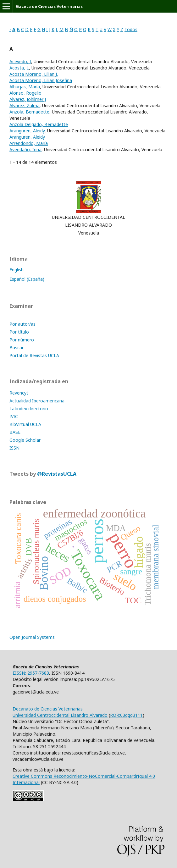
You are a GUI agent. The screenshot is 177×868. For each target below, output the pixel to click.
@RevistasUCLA (57, 474)
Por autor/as (22, 324)
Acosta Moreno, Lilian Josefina (41, 80)
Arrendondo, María (29, 143)
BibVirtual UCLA (25, 424)
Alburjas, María (25, 87)
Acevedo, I (20, 61)
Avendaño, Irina (25, 149)
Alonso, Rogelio (25, 93)
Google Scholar (25, 440)
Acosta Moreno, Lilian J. (34, 74)
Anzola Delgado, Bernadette (39, 124)
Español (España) (27, 279)
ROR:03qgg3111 (126, 715)
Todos (131, 29)
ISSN (14, 448)
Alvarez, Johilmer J (28, 99)
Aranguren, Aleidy (27, 131)
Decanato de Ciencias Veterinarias (48, 709)
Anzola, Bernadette (29, 112)
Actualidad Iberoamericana (37, 401)
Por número (22, 340)
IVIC (14, 416)
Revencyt (19, 393)
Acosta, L (19, 68)
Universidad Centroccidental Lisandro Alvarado (60, 715)
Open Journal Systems (32, 637)
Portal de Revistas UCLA (34, 355)
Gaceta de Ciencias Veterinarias (49, 6)
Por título (19, 332)
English (17, 270)
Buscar (17, 348)
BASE (15, 432)
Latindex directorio (29, 409)
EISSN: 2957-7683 (31, 673)
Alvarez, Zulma (25, 105)
